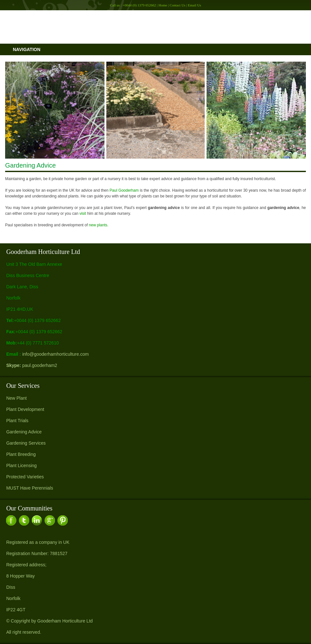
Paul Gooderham (124, 190)
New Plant (16, 398)
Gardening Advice (24, 432)
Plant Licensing (21, 466)
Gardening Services (26, 443)
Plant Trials (17, 421)
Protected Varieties (25, 477)
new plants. (99, 225)
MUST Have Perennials (30, 488)
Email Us (194, 5)
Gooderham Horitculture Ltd (155, 27)
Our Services (23, 386)
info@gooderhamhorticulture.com (55, 354)
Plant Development (25, 409)
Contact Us (177, 5)
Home (163, 5)
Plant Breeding (21, 454)
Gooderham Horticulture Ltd (65, 621)
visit (83, 213)
